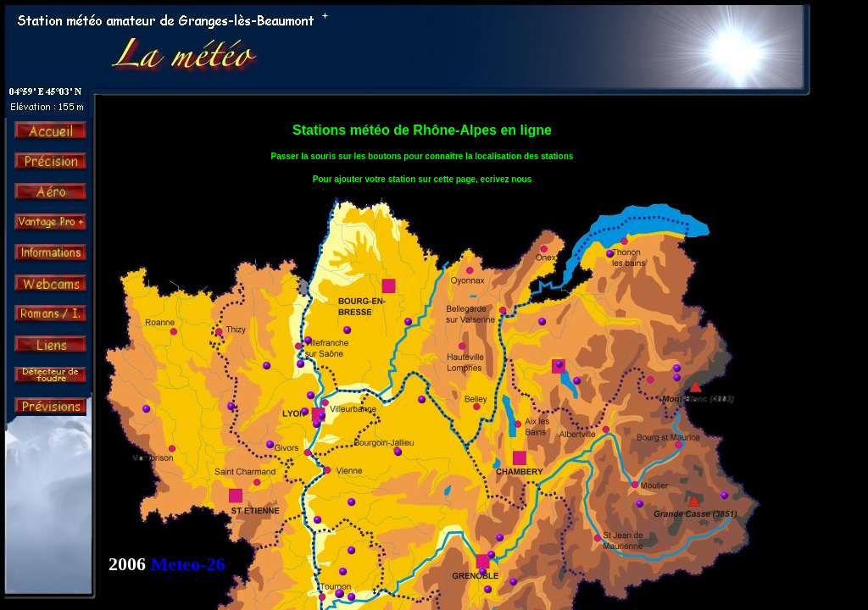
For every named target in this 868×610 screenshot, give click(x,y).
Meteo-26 (188, 564)
